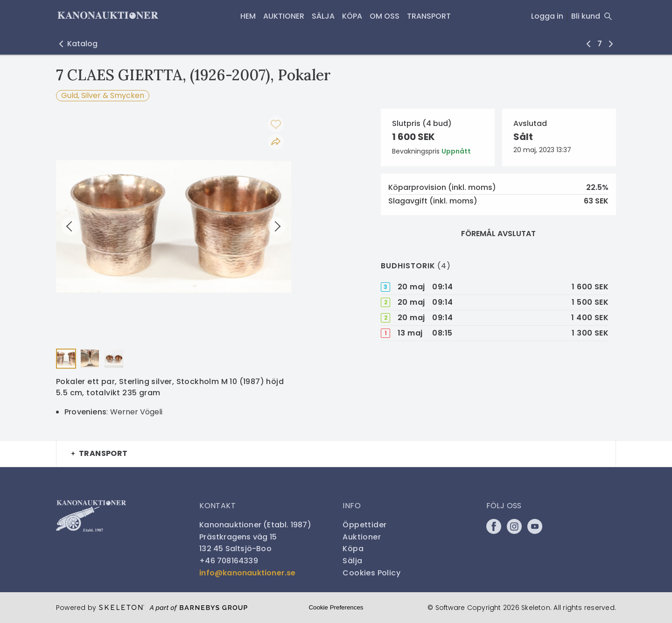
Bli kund (586, 16)
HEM (248, 16)
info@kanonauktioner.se (247, 573)
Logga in (547, 16)
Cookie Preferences (336, 607)
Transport (429, 16)
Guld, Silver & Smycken (103, 95)
